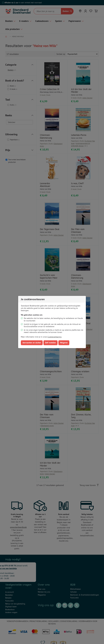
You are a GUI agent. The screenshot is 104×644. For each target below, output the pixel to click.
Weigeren (64, 343)
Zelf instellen (51, 343)
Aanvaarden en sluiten (32, 343)
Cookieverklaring (54, 337)
